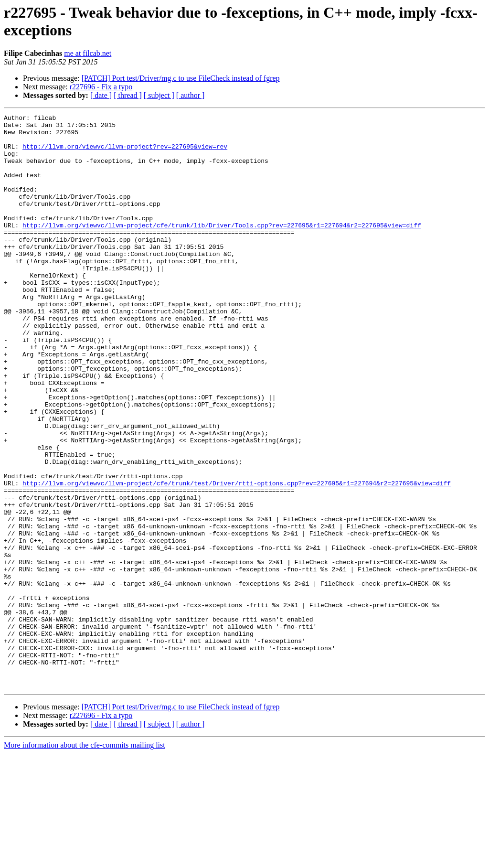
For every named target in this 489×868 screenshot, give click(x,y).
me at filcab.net (88, 53)
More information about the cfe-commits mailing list (85, 860)
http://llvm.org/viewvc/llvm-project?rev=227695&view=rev (125, 153)
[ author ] (191, 95)
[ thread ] (128, 95)
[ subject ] (159, 95)
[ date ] (101, 95)
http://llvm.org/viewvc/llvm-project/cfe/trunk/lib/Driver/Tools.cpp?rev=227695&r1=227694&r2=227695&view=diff (222, 248)
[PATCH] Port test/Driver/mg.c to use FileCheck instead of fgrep (181, 78)
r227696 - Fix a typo (101, 87)
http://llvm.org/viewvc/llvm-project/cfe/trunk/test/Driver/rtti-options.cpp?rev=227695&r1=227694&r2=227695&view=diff (237, 557)
